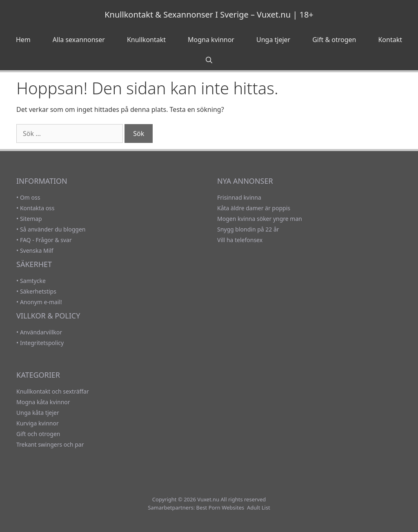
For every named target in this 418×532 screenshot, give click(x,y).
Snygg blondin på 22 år (248, 229)
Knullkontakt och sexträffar (53, 391)
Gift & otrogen (334, 40)
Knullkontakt (146, 40)
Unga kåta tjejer (38, 413)
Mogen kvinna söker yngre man (260, 219)
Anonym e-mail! (41, 302)
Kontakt (390, 40)
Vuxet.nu (208, 499)
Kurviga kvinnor (38, 423)
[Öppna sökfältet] (209, 60)
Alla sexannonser (79, 40)
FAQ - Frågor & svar (46, 240)
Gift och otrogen (38, 434)
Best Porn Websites (220, 508)
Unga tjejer (273, 40)
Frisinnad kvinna (239, 197)
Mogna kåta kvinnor (43, 402)
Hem (23, 40)
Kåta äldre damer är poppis (254, 208)
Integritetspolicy (42, 343)
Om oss (30, 197)
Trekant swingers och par (50, 444)
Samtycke (33, 281)
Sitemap (31, 219)
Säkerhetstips (38, 291)
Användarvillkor (41, 332)
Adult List (259, 508)
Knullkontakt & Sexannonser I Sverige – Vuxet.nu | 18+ (209, 14)
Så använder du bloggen (53, 229)
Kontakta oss (37, 208)
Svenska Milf (37, 250)
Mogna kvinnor (211, 40)
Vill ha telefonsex (240, 240)
